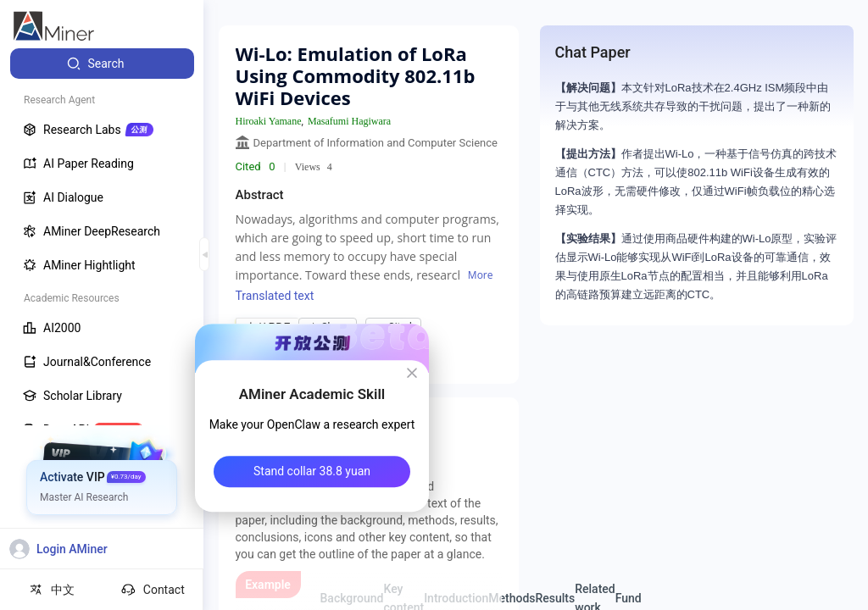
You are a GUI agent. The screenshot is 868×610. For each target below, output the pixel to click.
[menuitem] (102, 64)
